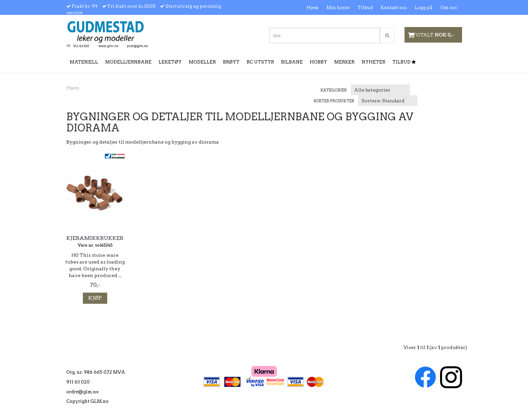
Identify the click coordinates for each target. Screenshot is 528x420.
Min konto (338, 8)
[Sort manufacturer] (380, 90)
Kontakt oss (394, 8)
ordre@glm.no (83, 392)
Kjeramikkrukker (95, 238)
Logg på (424, 8)
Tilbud (365, 8)
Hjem (313, 8)
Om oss (449, 8)
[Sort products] (388, 101)
